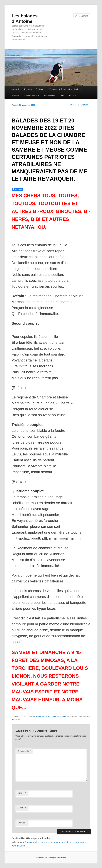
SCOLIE (73, 96)
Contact (16, 96)
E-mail (22, 808)
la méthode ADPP (32, 96)
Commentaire (24, 751)
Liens (62, 96)
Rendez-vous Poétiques (34, 89)
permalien (16, 719)
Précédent (74, 105)
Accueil (16, 89)
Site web (21, 823)
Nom (22, 793)
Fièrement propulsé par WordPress (51, 857)
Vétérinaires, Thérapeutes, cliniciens (65, 89)
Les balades (50, 96)
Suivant (86, 105)
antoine (63, 717)
